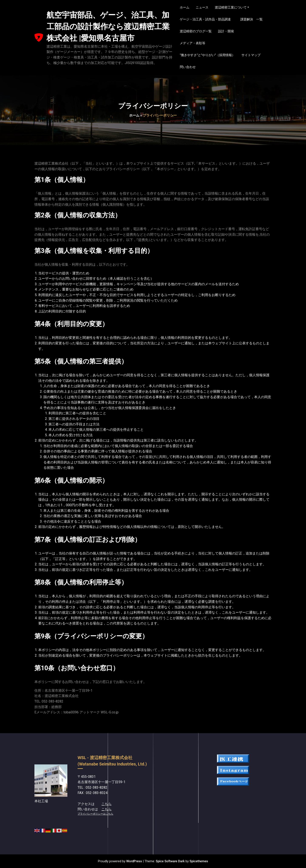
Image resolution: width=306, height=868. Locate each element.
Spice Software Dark (170, 861)
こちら (106, 804)
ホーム (134, 115)
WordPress (134, 861)
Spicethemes (199, 861)
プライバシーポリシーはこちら (95, 814)
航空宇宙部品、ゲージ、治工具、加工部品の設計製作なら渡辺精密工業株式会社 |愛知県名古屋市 (108, 27)
